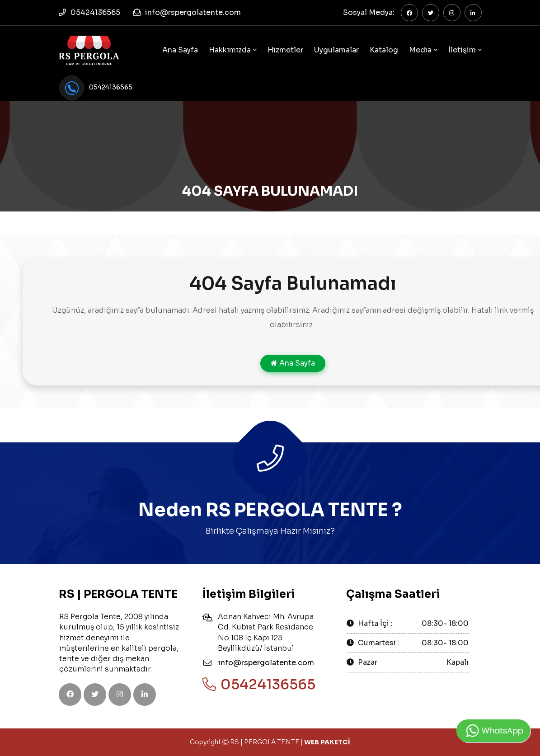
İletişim (462, 50)
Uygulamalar (336, 50)
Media (420, 50)
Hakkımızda (230, 50)
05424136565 (95, 12)
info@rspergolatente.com (193, 12)
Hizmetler (285, 50)
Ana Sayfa (180, 50)
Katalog (384, 50)
